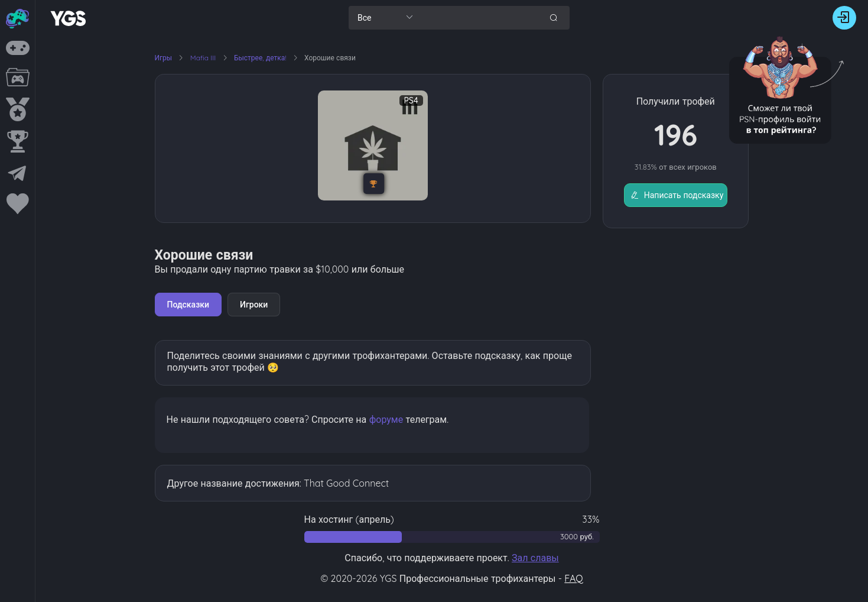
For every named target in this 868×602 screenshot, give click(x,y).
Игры (164, 58)
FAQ (573, 578)
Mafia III (204, 58)
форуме (386, 419)
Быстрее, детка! (261, 58)
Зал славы (535, 558)
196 (676, 135)
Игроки (254, 305)
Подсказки (188, 305)
